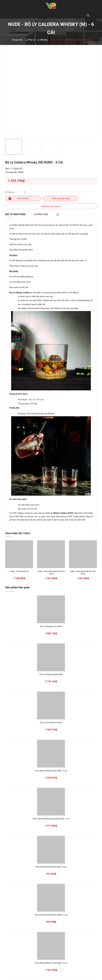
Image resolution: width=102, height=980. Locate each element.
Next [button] (97, 534)
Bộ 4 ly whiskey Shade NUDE (51, 674)
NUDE (21, 172)
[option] (51, 91)
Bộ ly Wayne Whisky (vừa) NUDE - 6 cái (51, 963)
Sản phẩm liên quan (18, 587)
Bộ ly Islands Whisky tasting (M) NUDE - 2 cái (51, 819)
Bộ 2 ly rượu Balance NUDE (51, 723)
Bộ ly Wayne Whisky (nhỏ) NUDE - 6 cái (51, 771)
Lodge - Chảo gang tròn (19, 571)
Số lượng (9, 192)
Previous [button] (94, 534)
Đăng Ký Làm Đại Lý (51, 206)
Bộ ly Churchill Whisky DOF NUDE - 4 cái (51, 915)
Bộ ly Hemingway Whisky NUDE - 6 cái (51, 867)
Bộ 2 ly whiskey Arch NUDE (51, 626)
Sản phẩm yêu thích (18, 533)
